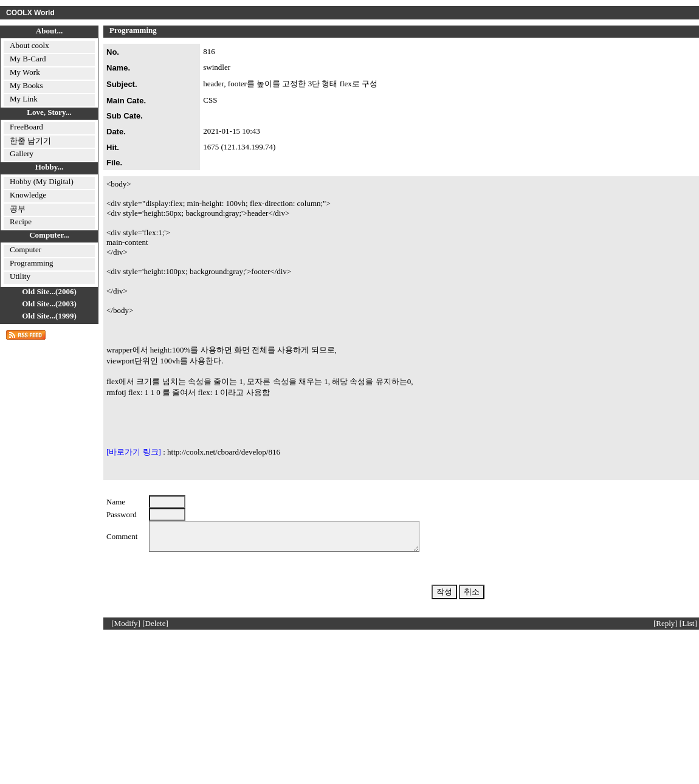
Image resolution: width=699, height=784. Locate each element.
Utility (20, 276)
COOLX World (30, 13)
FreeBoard (26, 127)
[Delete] (155, 629)
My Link (24, 99)
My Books (26, 85)
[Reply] (666, 629)
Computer (26, 249)
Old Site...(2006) (49, 291)
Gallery (22, 153)
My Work (25, 72)
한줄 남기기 (30, 141)
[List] (688, 629)
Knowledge (28, 195)
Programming (32, 263)
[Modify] (126, 629)
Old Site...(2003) (49, 304)
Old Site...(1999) (49, 316)
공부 (18, 209)
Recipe (21, 222)
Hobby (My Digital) (42, 181)
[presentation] (241, 581)
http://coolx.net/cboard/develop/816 (224, 452)
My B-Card (28, 59)
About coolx (29, 45)
